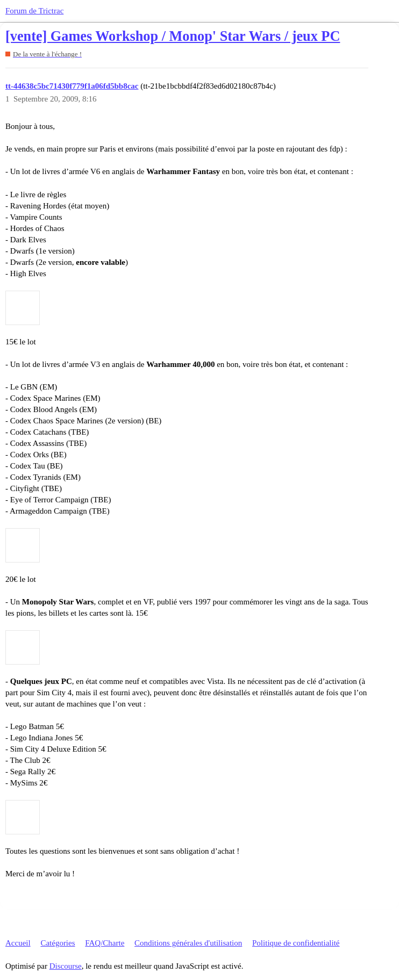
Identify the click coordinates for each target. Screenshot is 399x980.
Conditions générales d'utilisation (188, 943)
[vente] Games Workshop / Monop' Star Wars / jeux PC (173, 36)
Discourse (66, 966)
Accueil (18, 943)
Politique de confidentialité (296, 943)
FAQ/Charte (105, 943)
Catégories (58, 943)
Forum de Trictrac (34, 11)
